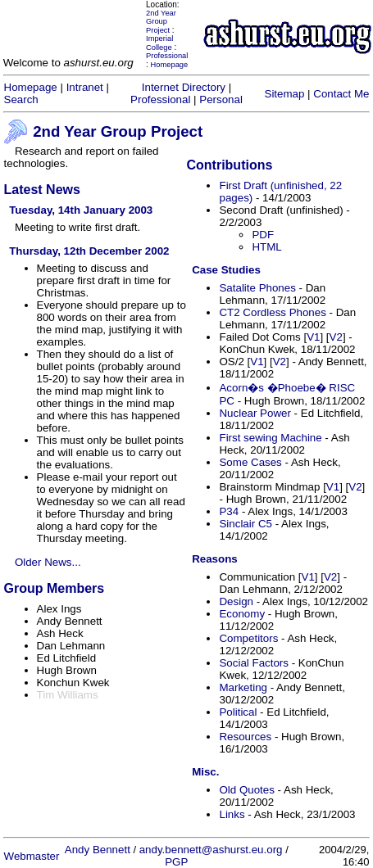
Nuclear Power (255, 413)
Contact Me (341, 94)
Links (232, 814)
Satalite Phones (257, 288)
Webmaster (32, 856)
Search (21, 99)
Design (236, 601)
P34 (229, 511)
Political (238, 712)
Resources (245, 737)
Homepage (170, 65)
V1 (313, 337)
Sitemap (285, 94)
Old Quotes (246, 790)
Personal (221, 99)
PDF (263, 235)
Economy (242, 614)
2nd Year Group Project (161, 22)
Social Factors (253, 663)
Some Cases (250, 462)
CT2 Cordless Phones (272, 312)
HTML (266, 247)
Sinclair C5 (245, 524)
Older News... (48, 562)
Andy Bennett (98, 850)
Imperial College (159, 43)
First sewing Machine (270, 438)
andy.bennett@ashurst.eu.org (211, 850)
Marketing (243, 687)
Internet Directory (184, 87)
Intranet (85, 87)
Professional (167, 56)
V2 (336, 337)
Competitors (248, 638)
